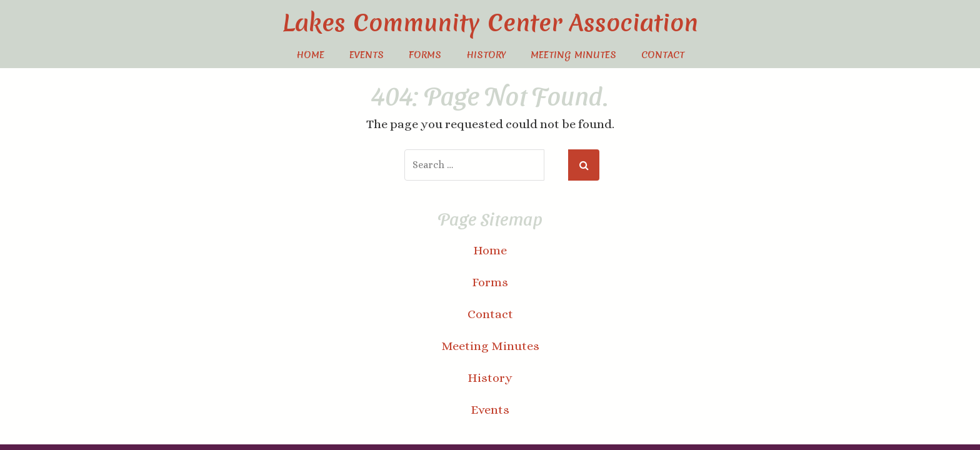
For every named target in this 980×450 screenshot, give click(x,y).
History (486, 55)
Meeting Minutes (573, 55)
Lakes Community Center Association (490, 23)
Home (310, 55)
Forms (425, 55)
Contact (663, 55)
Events (367, 55)
